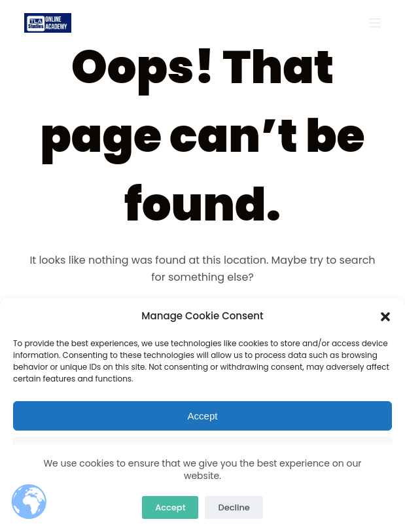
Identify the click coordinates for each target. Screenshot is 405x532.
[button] (385, 317)
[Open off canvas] (375, 23)
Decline (234, 507)
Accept (203, 416)
